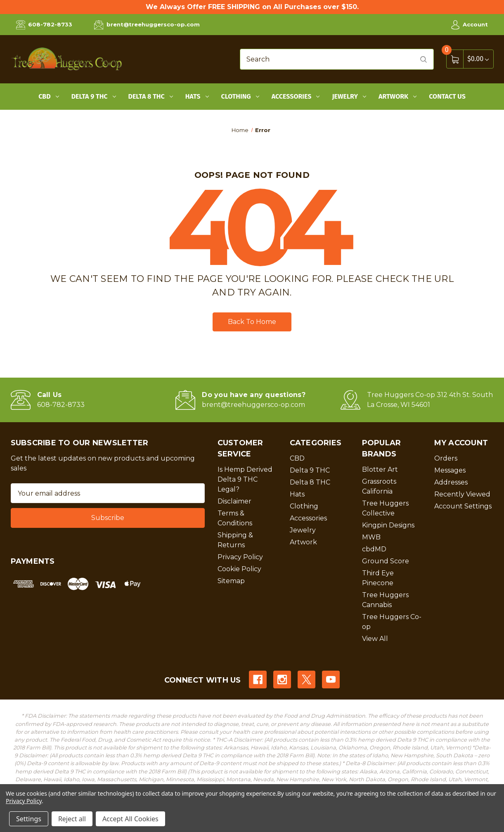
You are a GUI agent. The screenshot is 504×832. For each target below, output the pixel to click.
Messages (450, 470)
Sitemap (231, 581)
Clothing (240, 96)
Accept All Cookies (130, 819)
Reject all (72, 819)
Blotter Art (380, 469)
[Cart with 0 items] (478, 59)
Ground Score (386, 561)
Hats (197, 96)
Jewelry (349, 96)
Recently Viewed (462, 494)
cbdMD (374, 549)
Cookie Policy (239, 569)
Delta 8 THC (151, 96)
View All (375, 639)
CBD (49, 96)
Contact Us (447, 96)
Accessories (296, 96)
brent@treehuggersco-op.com (147, 25)
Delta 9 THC (94, 96)
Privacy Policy (240, 557)
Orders (446, 458)
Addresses (451, 482)
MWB (371, 537)
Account (469, 25)
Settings (29, 819)
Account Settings (463, 506)
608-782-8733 (44, 25)
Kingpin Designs (388, 525)
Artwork (398, 96)
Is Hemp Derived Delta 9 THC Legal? (245, 479)
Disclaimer (234, 501)
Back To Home (252, 322)
